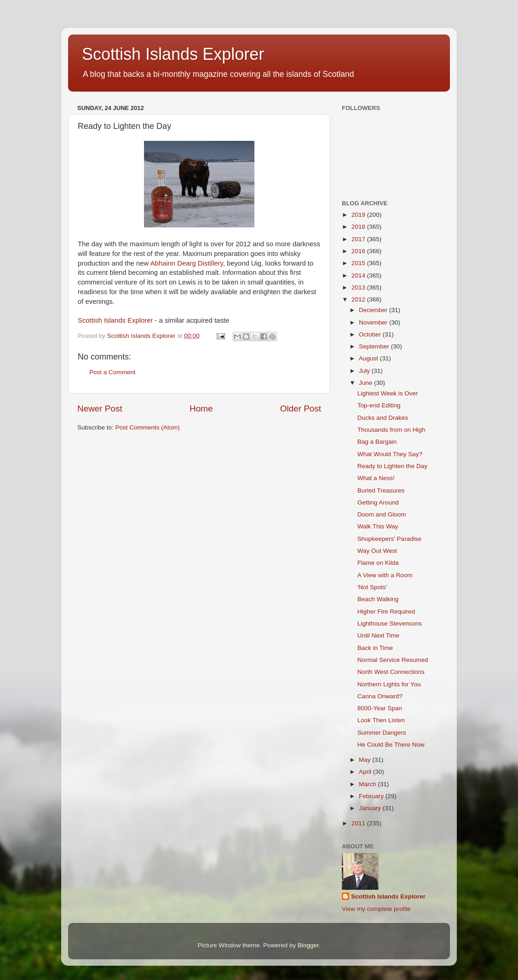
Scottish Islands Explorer (173, 54)
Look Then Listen (381, 720)
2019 (359, 215)
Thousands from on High (391, 430)
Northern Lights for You (389, 684)
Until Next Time (379, 635)
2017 (359, 239)
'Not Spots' (372, 587)
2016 (359, 251)
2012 (359, 299)
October (371, 334)
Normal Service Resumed (393, 660)
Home (201, 409)
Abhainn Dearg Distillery (187, 263)
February (372, 796)
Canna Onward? (380, 696)
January (371, 808)
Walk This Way (378, 526)
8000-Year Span (380, 708)
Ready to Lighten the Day (392, 466)
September (375, 346)
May (365, 760)
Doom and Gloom (382, 514)
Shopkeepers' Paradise (389, 539)
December (374, 310)
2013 (359, 287)
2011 (359, 823)
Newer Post (100, 409)
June (366, 383)
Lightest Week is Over (388, 393)
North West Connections (391, 672)
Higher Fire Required (386, 612)
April (366, 772)
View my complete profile (376, 909)
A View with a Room (385, 575)
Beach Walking (378, 599)
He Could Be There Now (391, 745)
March (368, 784)
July (365, 371)
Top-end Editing (379, 405)
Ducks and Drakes (383, 418)
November (374, 322)
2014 (359, 275)
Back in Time (375, 648)
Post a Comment (112, 372)
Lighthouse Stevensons (390, 623)
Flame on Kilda (378, 563)
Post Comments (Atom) (148, 427)
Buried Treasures (381, 490)
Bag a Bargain (377, 442)
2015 (359, 263)
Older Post (301, 409)
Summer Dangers (382, 733)
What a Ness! (376, 478)
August (369, 358)
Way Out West (377, 551)
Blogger (308, 945)
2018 (359, 227)
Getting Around (378, 502)
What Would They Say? (390, 454)
